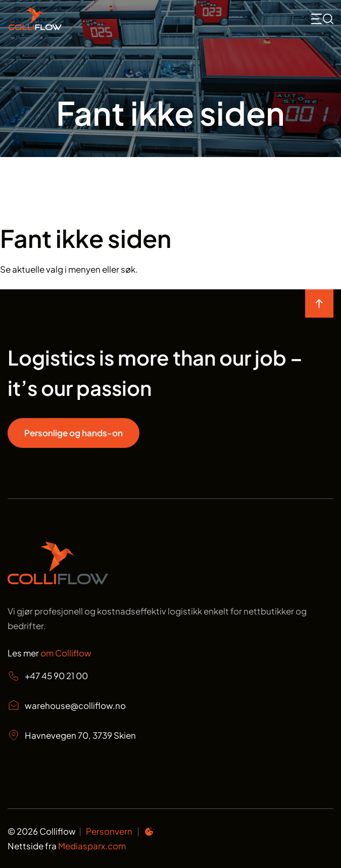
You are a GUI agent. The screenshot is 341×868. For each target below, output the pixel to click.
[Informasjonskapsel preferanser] (149, 833)
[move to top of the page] (319, 303)
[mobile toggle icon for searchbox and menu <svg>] (322, 19)
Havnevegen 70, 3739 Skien (72, 735)
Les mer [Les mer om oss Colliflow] (50, 653)
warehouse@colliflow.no (67, 705)
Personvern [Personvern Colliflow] (109, 831)
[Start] (58, 19)
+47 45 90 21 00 (48, 676)
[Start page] (58, 581)
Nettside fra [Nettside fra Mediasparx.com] (67, 846)
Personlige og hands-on (74, 433)
